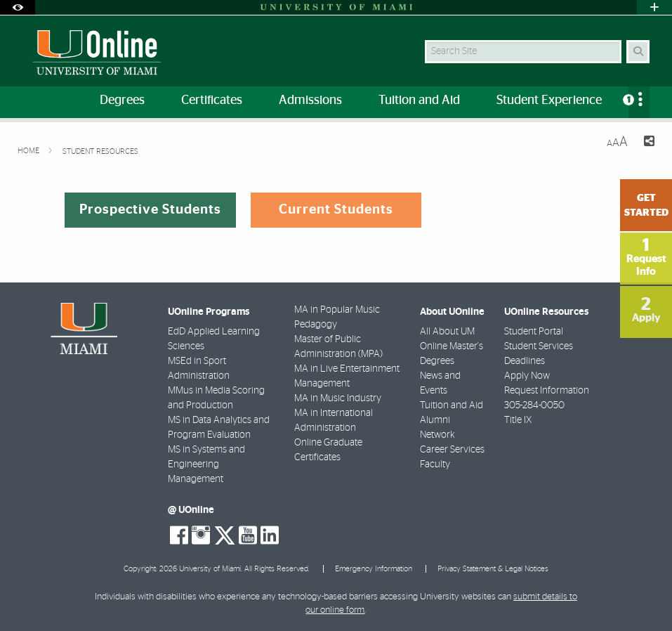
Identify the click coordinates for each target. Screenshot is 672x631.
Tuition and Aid (452, 405)
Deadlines (525, 361)
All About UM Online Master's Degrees (452, 346)
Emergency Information (374, 569)
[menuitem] (639, 102)
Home (29, 151)
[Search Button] (638, 52)
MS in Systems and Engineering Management (206, 464)
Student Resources (100, 151)
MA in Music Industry (338, 398)
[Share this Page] (647, 143)
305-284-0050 (534, 405)
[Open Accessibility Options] (18, 7)
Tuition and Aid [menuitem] (419, 100)
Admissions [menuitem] (310, 100)
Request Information (547, 391)
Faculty (435, 464)
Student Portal (534, 332)
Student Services (539, 346)
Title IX (518, 420)
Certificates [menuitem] (212, 100)
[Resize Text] (617, 142)
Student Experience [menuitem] (549, 100)
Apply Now (527, 376)
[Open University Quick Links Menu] (654, 7)
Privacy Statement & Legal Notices (493, 569)
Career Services (452, 450)
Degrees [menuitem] (122, 100)
